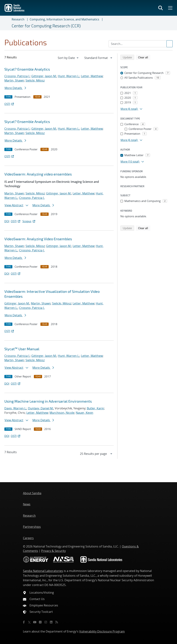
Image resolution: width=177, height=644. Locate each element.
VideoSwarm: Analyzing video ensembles (38, 174)
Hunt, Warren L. (69, 76)
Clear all (144, 57)
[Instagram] (46, 622)
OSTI (9, 104)
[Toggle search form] (161, 8)
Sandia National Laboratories (43, 571)
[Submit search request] (170, 44)
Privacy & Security (53, 551)
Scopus (29, 221)
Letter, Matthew (92, 76)
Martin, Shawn (14, 80)
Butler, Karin (95, 408)
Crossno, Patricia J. (17, 76)
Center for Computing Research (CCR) (46, 26)
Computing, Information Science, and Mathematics (64, 19)
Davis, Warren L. (15, 408)
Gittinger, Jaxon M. (44, 76)
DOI (7, 221)
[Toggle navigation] (7, 23)
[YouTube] (35, 622)
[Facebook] (24, 622)
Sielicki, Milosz (35, 80)
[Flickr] (40, 622)
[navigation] (68, 58)
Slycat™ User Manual (22, 349)
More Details (15, 88)
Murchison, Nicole (62, 413)
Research (18, 19)
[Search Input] (141, 44)
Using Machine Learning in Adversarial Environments (48, 401)
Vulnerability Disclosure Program (102, 631)
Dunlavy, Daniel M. (41, 408)
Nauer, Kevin (84, 413)
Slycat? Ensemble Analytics (27, 69)
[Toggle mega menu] (170, 8)
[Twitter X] (29, 622)
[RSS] (57, 622)
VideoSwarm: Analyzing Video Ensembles (38, 239)
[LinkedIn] (51, 622)
